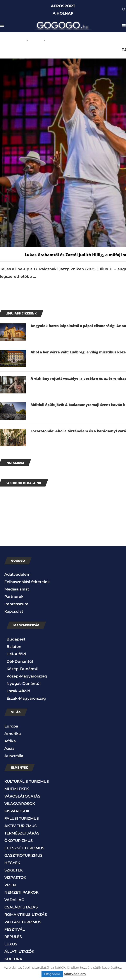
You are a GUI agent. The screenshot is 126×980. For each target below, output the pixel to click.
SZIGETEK (14, 870)
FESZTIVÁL (15, 929)
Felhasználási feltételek (27, 582)
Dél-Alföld (16, 654)
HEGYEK (12, 863)
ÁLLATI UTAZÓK (19, 952)
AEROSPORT (63, 6)
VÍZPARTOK (15, 878)
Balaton (14, 647)
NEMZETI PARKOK (21, 892)
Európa (11, 726)
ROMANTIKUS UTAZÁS (26, 915)
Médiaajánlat (17, 589)
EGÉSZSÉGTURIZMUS (24, 848)
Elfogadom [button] (52, 974)
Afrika (10, 741)
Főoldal (17, 40)
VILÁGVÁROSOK (20, 804)
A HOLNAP (63, 13)
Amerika (13, 734)
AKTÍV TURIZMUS (21, 826)
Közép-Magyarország (27, 676)
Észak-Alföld (18, 691)
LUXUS (11, 944)
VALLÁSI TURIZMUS (23, 922)
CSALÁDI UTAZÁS (21, 907)
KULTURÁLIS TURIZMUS (27, 781)
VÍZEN (10, 885)
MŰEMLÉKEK (17, 789)
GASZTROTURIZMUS (23, 855)
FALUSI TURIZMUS (22, 818)
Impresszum (16, 604)
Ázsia (9, 748)
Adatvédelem (17, 574)
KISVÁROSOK (17, 811)
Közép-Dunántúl (22, 669)
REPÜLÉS (13, 937)
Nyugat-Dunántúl (24, 684)
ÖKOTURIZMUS (19, 841)
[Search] (124, 10)
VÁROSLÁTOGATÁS (22, 796)
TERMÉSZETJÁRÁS (22, 833)
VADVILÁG (14, 900)
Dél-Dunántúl (20, 661)
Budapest (16, 639)
